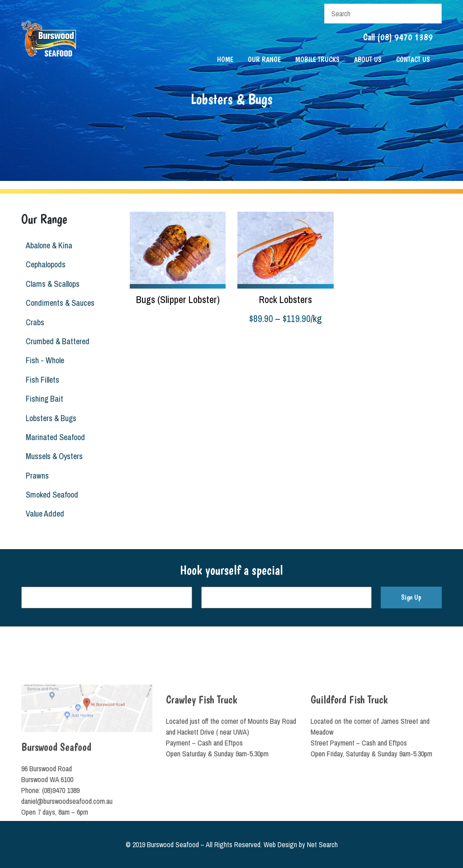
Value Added (42, 514)
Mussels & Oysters (51, 456)
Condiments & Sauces (57, 303)
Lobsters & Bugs (48, 418)
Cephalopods (43, 264)
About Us (368, 59)
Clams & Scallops (50, 284)
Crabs (32, 322)
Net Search (322, 844)
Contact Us (413, 59)
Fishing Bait (41, 399)
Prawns (34, 476)
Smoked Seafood (49, 495)
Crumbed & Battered (54, 341)
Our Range (264, 59)
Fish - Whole (42, 360)
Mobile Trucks (317, 59)
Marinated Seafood (52, 437)
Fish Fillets (39, 380)
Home (225, 59)
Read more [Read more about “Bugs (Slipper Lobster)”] (145, 318)
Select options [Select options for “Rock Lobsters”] (257, 342)
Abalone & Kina (46, 245)
